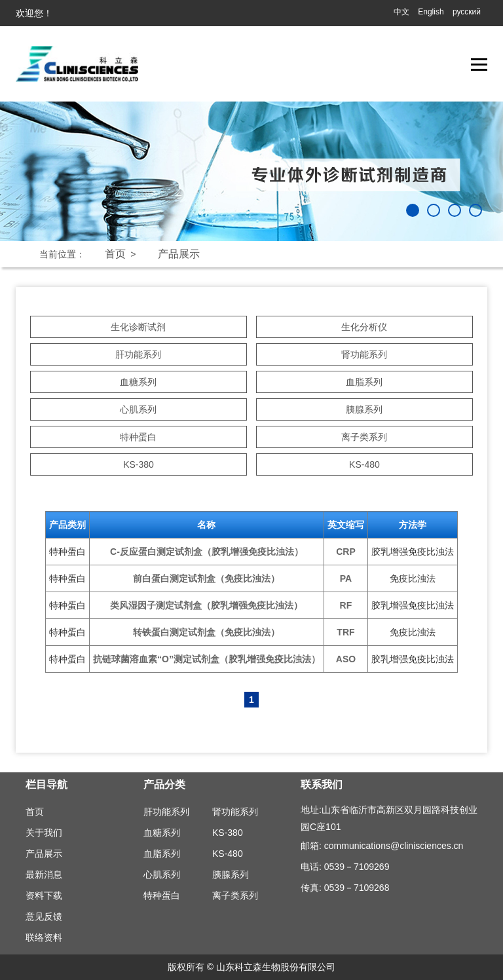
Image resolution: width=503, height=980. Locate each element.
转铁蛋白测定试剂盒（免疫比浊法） (206, 632)
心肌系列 (138, 409)
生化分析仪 (364, 327)
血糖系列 (138, 382)
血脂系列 (364, 382)
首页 (115, 254)
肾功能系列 (364, 354)
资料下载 (44, 895)
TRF (345, 632)
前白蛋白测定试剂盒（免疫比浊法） (206, 578)
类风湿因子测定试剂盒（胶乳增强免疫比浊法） (206, 605)
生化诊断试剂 (138, 327)
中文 (401, 12)
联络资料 (44, 937)
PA (346, 578)
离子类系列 (364, 437)
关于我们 (44, 833)
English (431, 12)
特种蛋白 (138, 437)
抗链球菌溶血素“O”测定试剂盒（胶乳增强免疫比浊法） (207, 659)
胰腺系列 (364, 409)
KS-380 (139, 464)
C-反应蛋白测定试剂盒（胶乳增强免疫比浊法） (207, 552)
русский (467, 12)
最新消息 (44, 875)
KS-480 (364, 464)
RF (346, 605)
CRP (346, 552)
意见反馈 (44, 916)
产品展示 (179, 254)
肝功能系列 (138, 354)
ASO (346, 659)
